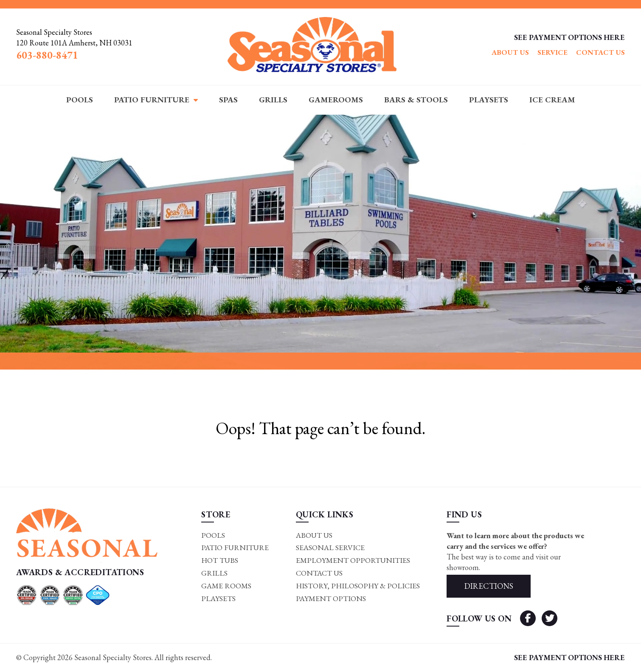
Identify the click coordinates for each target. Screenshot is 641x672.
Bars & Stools (416, 100)
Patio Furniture (152, 100)
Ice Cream (552, 100)
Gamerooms (336, 100)
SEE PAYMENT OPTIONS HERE (569, 37)
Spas (228, 100)
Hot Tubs (219, 561)
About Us (510, 52)
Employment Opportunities (352, 561)
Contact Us (600, 52)
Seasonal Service (329, 548)
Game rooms (226, 586)
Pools (80, 100)
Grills (273, 100)
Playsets (489, 100)
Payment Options (329, 600)
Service (552, 52)
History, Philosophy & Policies (357, 586)
